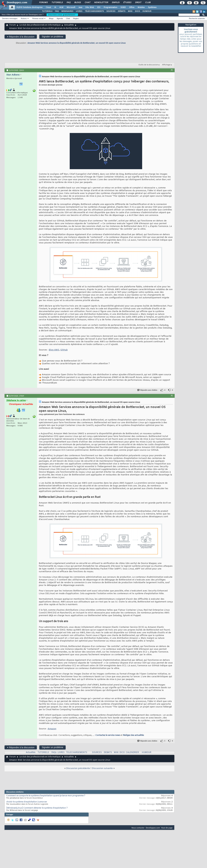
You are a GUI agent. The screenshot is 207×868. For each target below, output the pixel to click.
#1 (172, 70)
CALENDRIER (132, 752)
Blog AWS (54, 350)
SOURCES (111, 11)
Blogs (77, 3)
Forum (13, 25)
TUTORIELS (47, 11)
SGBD (123, 7)
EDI (99, 7)
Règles (76, 18)
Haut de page (167, 828)
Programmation (110, 7)
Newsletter (101, 3)
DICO (137, 11)
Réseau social (38, 18)
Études (127, 3)
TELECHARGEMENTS (77, 752)
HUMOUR (147, 11)
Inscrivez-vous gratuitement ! (62, 15)
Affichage (166, 65)
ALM (61, 7)
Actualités (69, 25)
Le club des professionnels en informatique (40, 25)
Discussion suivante (102, 768)
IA (55, 7)
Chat (87, 3)
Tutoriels (57, 3)
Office (132, 7)
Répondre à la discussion (21, 37)
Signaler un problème (52, 37)
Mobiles (141, 7)
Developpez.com (153, 828)
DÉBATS (122, 11)
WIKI (130, 11)
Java (80, 7)
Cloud (48, 7)
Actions (24, 18)
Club (148, 3)
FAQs (54, 752)
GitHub (64, 350)
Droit (138, 3)
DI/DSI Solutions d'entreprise (30, 7)
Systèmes (152, 7)
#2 (172, 396)
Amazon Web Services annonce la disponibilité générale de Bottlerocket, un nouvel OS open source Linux (77, 43)
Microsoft (71, 7)
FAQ (68, 3)
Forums (43, 3)
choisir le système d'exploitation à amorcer (27, 802)
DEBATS (108, 752)
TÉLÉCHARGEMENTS (94, 11)
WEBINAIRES (67, 11)
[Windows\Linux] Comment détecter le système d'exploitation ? (37, 808)
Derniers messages (10, 18)
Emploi (116, 3)
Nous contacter (138, 828)
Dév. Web (90, 7)
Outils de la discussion (148, 65)
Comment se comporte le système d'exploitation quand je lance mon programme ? (46, 796)
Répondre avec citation (147, 390)
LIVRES (79, 11)
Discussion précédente (78, 768)
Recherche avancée (197, 18)
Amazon (52, 729)
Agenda (60, 18)
